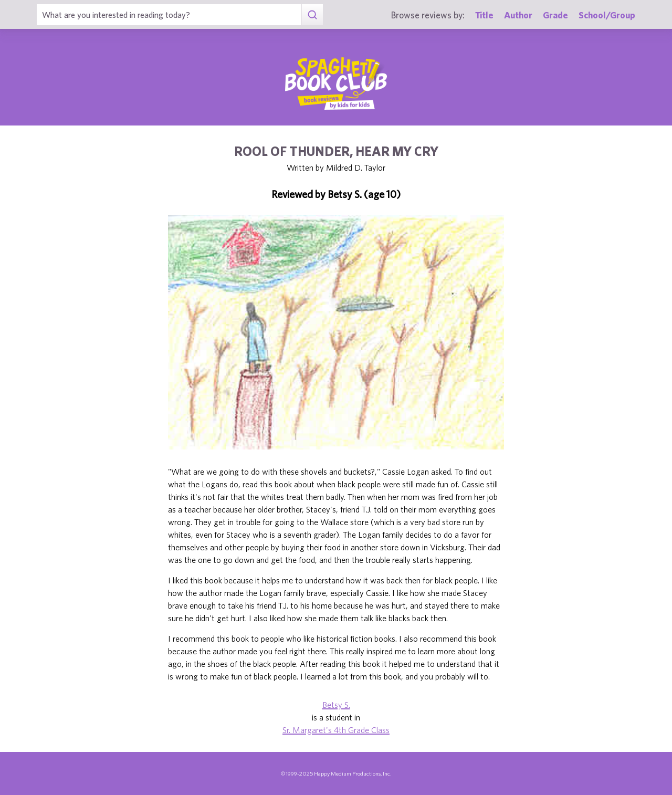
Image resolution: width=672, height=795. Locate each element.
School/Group (607, 15)
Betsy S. (336, 705)
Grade (555, 15)
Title (484, 15)
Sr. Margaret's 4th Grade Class (336, 730)
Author (518, 15)
